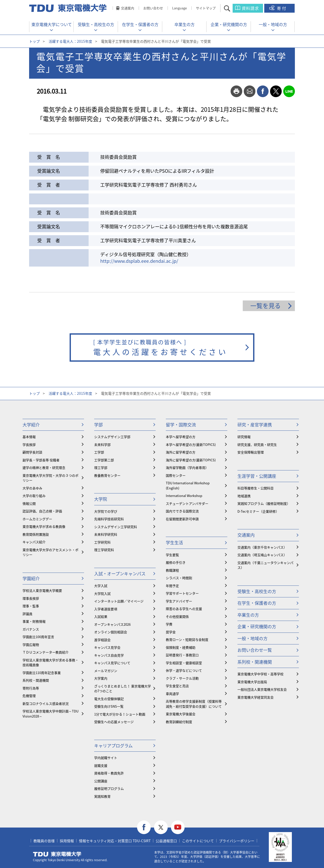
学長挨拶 (29, 444)
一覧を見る (266, 306)
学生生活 (174, 542)
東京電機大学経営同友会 (256, 697)
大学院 (101, 499)
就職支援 (101, 765)
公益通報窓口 (166, 841)
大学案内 (101, 678)
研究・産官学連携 (255, 425)
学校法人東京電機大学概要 (42, 590)
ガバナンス (31, 629)
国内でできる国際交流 (182, 511)
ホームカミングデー (37, 519)
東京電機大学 (57, 854)
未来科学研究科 (106, 534)
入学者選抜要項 (106, 609)
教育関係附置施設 (36, 534)
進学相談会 (102, 640)
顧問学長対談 (32, 452)
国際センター (176, 475)
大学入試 (101, 586)
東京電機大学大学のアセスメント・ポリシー (50, 552)
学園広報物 (31, 645)
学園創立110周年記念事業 (42, 673)
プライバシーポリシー (237, 841)
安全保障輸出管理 (251, 452)
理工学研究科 (104, 550)
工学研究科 (102, 542)
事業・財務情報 (34, 621)
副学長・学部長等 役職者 (41, 460)
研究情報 (244, 437)
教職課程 (172, 570)
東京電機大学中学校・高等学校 (260, 674)
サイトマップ (206, 8)
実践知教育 (102, 796)
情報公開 (29, 503)
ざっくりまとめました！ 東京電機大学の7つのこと (123, 689)
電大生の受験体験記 (109, 699)
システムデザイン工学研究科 (116, 527)
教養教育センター (107, 475)
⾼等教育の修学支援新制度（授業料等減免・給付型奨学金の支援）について (194, 704)
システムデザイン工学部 (112, 437)
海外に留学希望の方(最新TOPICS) (191, 460)
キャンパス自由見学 (109, 655)
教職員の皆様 (44, 841)
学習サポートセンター (182, 593)
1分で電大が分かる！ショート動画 (120, 714)
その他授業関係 (177, 616)
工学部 (99, 452)
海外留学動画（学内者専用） (187, 468)
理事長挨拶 (31, 598)
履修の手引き (176, 562)
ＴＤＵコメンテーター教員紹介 (46, 652)
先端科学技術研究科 (109, 519)
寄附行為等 (31, 688)
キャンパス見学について (112, 663)
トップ (34, 41)
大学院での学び (106, 511)
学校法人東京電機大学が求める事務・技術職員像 (50, 663)
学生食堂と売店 (177, 686)
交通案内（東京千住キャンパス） (262, 547)
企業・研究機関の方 (229, 24)
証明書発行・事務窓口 (182, 655)
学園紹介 (31, 578)
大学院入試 (102, 593)
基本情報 (29, 437)
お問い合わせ (153, 8)
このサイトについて (198, 841)
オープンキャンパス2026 (112, 624)
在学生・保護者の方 (140, 24)
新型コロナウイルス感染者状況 (46, 703)
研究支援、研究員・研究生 (257, 444)
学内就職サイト (106, 758)
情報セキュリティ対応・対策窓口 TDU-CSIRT (115, 841)
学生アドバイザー (179, 601)
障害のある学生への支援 (184, 609)
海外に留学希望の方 (181, 452)
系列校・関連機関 (36, 680)
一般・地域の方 (273, 24)
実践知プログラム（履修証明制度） (264, 503)
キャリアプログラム (113, 745)
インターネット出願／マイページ (119, 601)
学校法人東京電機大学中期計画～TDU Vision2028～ (50, 714)
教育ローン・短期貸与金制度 (187, 639)
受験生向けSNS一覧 (109, 706)
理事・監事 (31, 606)
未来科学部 (102, 444)
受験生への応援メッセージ (114, 722)
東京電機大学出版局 (252, 682)
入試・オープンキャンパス (120, 573)
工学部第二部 (104, 460)
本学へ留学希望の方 (181, 437)
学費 (169, 624)
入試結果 (101, 616)
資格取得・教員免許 (109, 773)
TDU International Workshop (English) (188, 485)
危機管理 (29, 696)
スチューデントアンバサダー (187, 503)
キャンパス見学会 (107, 647)
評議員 (27, 614)
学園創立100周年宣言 (38, 637)
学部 (98, 425)
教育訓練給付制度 (179, 722)
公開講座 (101, 781)
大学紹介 (31, 425)
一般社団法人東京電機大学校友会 (262, 689)
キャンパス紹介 (34, 542)
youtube (178, 827)
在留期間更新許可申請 (182, 519)
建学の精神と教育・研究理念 (44, 468)
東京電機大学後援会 (181, 714)
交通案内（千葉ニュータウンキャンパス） (265, 565)
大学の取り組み (34, 496)
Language (179, 8)
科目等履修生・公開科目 (256, 488)
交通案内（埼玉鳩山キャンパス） (262, 555)
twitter (276, 91)
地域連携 (244, 496)
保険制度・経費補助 (181, 647)
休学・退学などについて (184, 670)
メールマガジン (106, 671)
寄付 (282, 8)
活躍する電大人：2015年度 (70, 41)
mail (250, 91)
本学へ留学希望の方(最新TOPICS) (191, 444)
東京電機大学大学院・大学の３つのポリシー (50, 478)
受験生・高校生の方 (96, 24)
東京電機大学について (52, 24)
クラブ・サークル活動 (182, 678)
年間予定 (172, 586)
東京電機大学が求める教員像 (44, 526)
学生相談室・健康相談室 (184, 663)
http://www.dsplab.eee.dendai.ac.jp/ (139, 261)
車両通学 (172, 694)
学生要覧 (172, 555)
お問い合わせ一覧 (255, 650)
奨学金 (171, 632)
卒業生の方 (185, 24)
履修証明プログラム (109, 788)
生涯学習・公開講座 (257, 476)
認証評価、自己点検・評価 (42, 511)
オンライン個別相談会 (111, 632)
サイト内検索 (231, 8)
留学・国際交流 (181, 425)
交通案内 (128, 8)
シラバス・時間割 (179, 578)
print (236, 91)
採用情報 (67, 841)
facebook (263, 91)
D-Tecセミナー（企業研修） (258, 511)
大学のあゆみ (32, 488)
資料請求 (250, 8)
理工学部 (101, 468)
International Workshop (184, 496)
